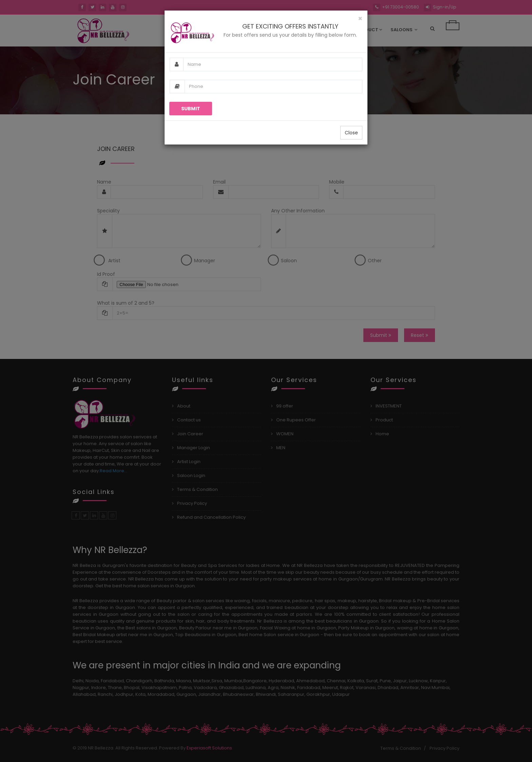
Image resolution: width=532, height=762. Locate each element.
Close (351, 133)
